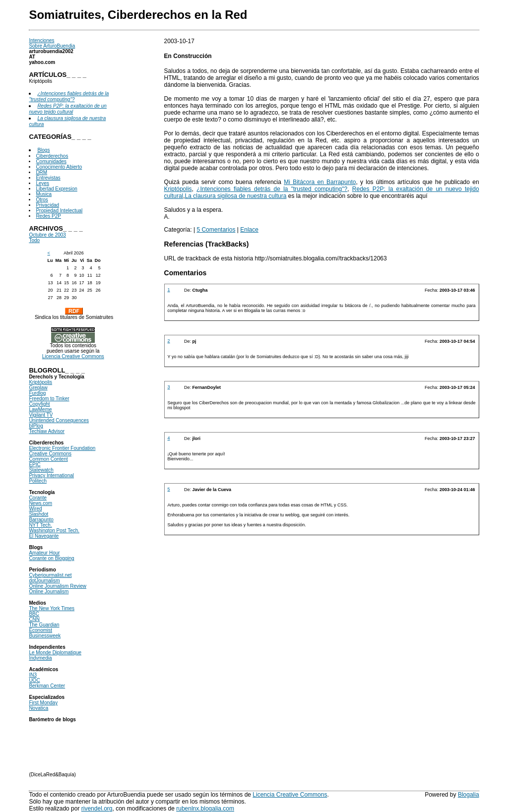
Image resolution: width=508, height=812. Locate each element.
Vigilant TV (41, 415)
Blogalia (469, 795)
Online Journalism (49, 592)
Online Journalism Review (58, 586)
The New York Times (52, 608)
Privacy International (51, 475)
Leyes (42, 183)
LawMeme (40, 409)
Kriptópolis (40, 382)
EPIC (34, 465)
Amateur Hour (44, 553)
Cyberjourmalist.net (50, 575)
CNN (34, 619)
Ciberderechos (52, 156)
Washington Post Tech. (54, 531)
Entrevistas (48, 178)
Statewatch (41, 470)
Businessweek (45, 636)
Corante (38, 498)
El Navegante (44, 536)
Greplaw (38, 388)
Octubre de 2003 (47, 235)
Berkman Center (47, 686)
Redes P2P (48, 216)
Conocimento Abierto (59, 167)
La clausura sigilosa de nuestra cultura (236, 196)
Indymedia (40, 658)
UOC (34, 680)
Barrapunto (41, 520)
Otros (42, 200)
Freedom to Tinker (49, 399)
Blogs (43, 150)
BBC (34, 614)
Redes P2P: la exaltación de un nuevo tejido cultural (68, 109)
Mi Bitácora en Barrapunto (320, 182)
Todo (34, 240)
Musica (44, 194)
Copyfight (39, 404)
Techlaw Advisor (47, 431)
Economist (40, 630)
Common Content (48, 459)
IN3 (33, 675)
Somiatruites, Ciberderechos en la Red (138, 15)
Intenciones (41, 40)
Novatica (38, 708)
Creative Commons (50, 454)
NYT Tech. (40, 525)
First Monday (43, 703)
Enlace (249, 230)
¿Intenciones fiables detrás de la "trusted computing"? (272, 189)
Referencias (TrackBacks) (207, 244)
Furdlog (37, 393)
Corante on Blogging (51, 558)
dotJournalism (44, 581)
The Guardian (44, 625)
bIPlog (36, 426)
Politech (38, 481)
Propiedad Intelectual (59, 211)
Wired (35, 509)
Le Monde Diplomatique (55, 653)
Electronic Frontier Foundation (62, 448)
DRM (41, 172)
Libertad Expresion (56, 189)
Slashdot (38, 514)
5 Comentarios (216, 230)
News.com (40, 503)
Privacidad (47, 205)
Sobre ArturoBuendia (52, 46)
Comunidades (51, 161)
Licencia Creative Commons (73, 356)
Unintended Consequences (59, 420)
